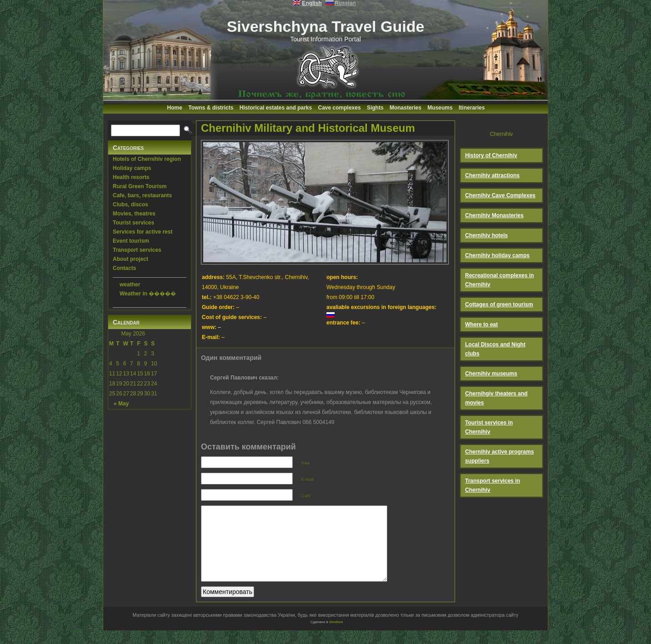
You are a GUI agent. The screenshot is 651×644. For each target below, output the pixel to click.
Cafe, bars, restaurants (142, 195)
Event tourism (131, 241)
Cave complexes (340, 108)
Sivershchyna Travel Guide (326, 26)
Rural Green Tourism (140, 186)
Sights (375, 108)
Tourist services (133, 223)
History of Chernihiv (491, 155)
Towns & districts (211, 108)
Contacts (124, 268)
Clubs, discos (130, 205)
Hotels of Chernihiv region (147, 159)
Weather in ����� (148, 294)
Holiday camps (132, 168)
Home (175, 108)
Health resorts (131, 177)
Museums (440, 108)
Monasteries (406, 108)
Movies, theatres (134, 214)
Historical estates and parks (276, 108)
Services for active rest (143, 232)
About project (130, 259)
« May (121, 404)
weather (130, 285)
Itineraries (472, 108)
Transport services (137, 250)
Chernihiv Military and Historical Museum (308, 128)
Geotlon (336, 636)
